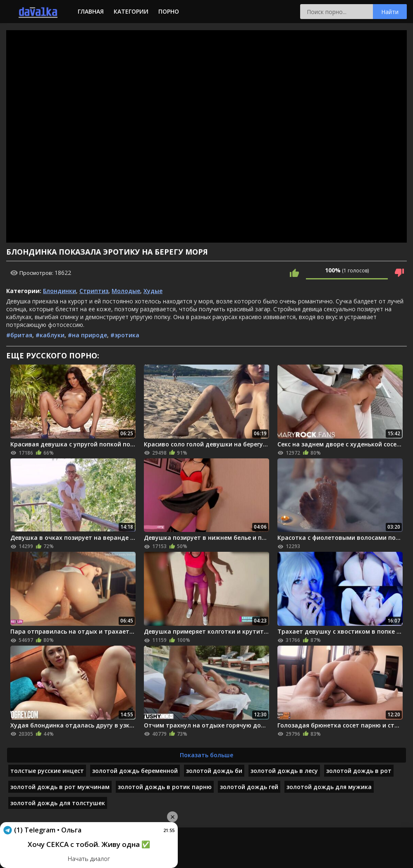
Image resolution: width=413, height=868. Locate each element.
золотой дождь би (214, 771)
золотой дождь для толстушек (58, 803)
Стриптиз (94, 291)
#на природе (87, 335)
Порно (169, 11)
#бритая (19, 335)
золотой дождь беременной (135, 771)
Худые (153, 291)
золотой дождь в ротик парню (165, 787)
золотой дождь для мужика (329, 787)
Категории (131, 11)
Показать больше (206, 755)
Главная (91, 11)
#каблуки (50, 335)
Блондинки (60, 291)
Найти (390, 12)
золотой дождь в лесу (284, 771)
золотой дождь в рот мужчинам (60, 787)
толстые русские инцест (47, 771)
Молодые (126, 291)
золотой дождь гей (249, 787)
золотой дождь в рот (359, 771)
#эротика (125, 335)
